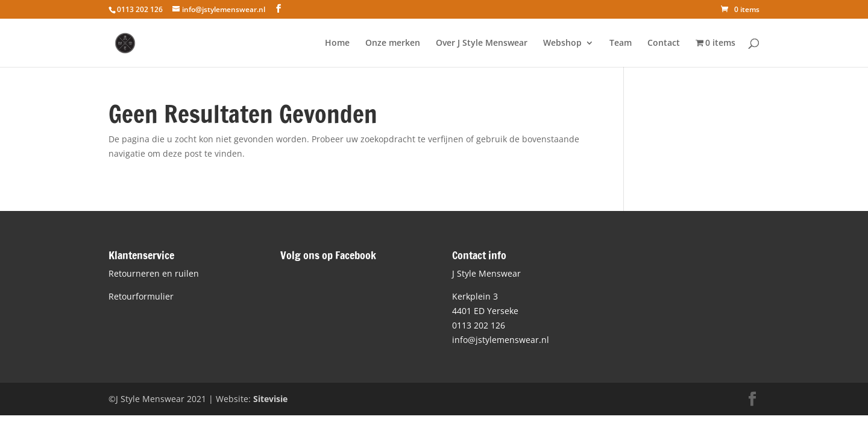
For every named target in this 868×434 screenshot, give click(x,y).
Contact (664, 43)
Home (337, 43)
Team (621, 43)
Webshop (562, 43)
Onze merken (393, 43)
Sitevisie (270, 399)
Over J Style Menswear (482, 43)
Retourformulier (141, 296)
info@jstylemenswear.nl (501, 340)
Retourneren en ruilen (154, 273)
